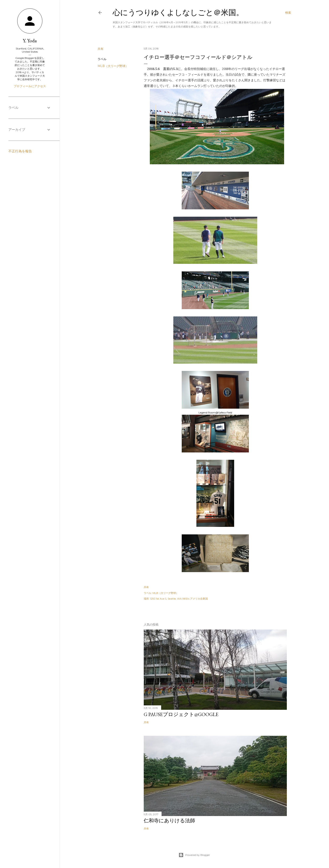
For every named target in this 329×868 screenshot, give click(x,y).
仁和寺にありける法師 (169, 821)
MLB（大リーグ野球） (113, 66)
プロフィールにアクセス (30, 86)
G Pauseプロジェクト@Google (181, 714)
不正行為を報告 (20, 151)
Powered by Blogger (194, 855)
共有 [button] (101, 49)
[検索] (288, 13)
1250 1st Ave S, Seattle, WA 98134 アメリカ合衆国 (179, 599)
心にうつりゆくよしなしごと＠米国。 (178, 12)
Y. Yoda (30, 41)
